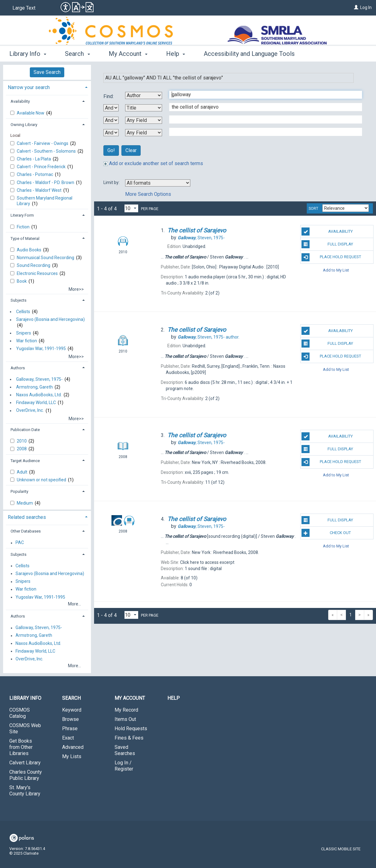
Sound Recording (34, 265)
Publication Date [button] (25, 430)
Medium (25, 503)
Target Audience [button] (25, 461)
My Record (126, 710)
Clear (131, 150)
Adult (23, 472)
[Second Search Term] (262, 107)
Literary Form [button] (22, 215)
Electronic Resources (38, 273)
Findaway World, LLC (36, 403)
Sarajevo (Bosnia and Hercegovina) (50, 320)
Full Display (327, 244)
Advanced (73, 747)
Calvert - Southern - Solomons (47, 151)
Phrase (70, 729)
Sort (313, 209)
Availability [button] (20, 101)
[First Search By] (144, 95)
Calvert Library (25, 763)
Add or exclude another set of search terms (153, 163)
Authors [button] (18, 368)
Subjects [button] (18, 300)
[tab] (47, 87)
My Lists (72, 756)
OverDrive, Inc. (30, 411)
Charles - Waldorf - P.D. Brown (46, 182)
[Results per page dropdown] (131, 208)
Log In (366, 7)
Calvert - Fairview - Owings (43, 143)
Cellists (23, 312)
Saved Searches (125, 750)
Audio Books (29, 250)
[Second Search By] (144, 108)
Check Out (326, 533)
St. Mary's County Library (25, 791)
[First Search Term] (262, 95)
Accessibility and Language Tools (249, 54)
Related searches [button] (27, 517)
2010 (22, 441)
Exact (68, 738)
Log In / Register (124, 766)
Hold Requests (131, 729)
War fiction (27, 341)
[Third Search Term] (262, 119)
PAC (20, 543)
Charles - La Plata (34, 159)
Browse (70, 719)
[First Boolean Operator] (111, 108)
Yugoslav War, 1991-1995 (41, 349)
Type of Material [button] (25, 238)
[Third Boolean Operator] (111, 133)
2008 (22, 449)
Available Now (31, 113)
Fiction (24, 227)
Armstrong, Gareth (34, 387)
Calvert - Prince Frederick (42, 167)
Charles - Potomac (35, 174)
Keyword (72, 710)
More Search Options (148, 194)
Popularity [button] (19, 491)
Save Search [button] (47, 72)
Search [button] (77, 54)
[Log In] (356, 7)
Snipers (24, 333)
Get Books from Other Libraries (21, 747)
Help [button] (176, 54)
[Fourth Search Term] (262, 132)
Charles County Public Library (26, 775)
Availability (327, 232)
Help (174, 698)
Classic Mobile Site (341, 849)
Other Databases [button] (26, 531)
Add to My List (336, 270)
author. (208, 337)
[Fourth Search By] (144, 133)
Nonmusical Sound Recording (46, 258)
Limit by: (112, 182)
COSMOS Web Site (25, 729)
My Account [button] (128, 54)
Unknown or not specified (42, 480)
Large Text (24, 8)
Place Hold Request (331, 257)
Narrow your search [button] (29, 87)
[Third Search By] (144, 120)
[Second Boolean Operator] (111, 120)
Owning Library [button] (24, 125)
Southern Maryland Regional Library (45, 201)
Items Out (125, 719)
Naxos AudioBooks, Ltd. (39, 395)
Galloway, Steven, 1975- (39, 379)
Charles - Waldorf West (40, 190)
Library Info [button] (28, 54)
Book (22, 281)
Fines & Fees (129, 738)
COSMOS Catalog (20, 713)
